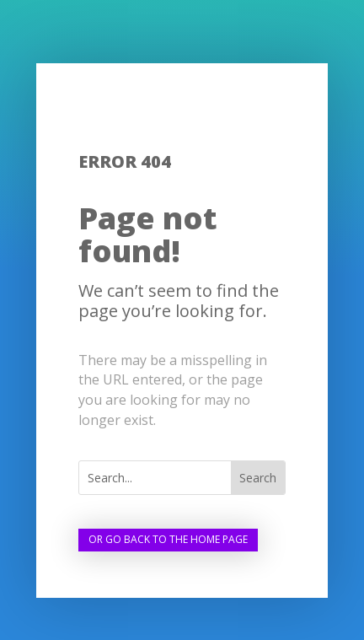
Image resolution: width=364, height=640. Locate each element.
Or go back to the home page (168, 539)
